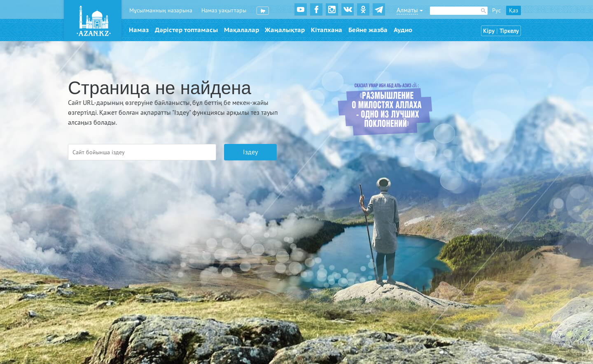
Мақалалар (242, 30)
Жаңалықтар (285, 30)
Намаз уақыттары (224, 10)
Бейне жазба (368, 30)
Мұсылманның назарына (161, 10)
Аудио (403, 30)
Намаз (139, 30)
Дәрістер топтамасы (186, 30)
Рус (496, 10)
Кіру (489, 31)
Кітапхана (327, 30)
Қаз (514, 10)
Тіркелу (509, 31)
